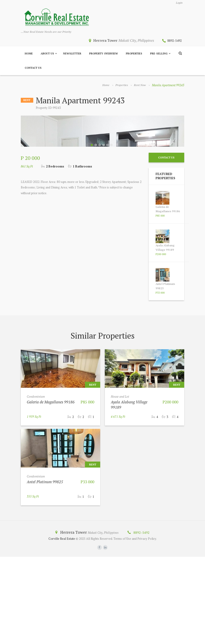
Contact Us (33, 68)
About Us (47, 54)
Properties (134, 54)
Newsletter (72, 54)
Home (29, 54)
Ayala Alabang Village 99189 (165, 335)
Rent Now (140, 86)
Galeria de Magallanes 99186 (168, 296)
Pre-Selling (159, 54)
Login (179, 3)
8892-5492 (173, 41)
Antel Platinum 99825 (45, 569)
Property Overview (104, 54)
